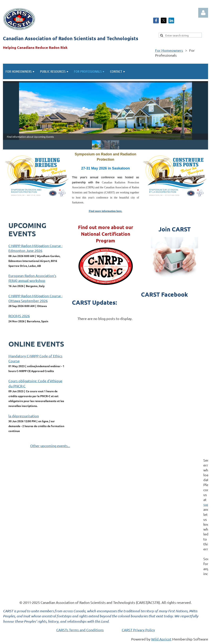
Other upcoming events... (50, 446)
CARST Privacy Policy (138, 630)
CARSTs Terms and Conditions (80, 630)
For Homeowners (169, 50)
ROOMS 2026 (19, 316)
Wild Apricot (161, 639)
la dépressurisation (24, 416)
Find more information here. (106, 211)
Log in (203, 13)
